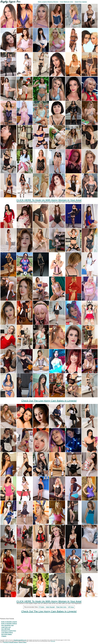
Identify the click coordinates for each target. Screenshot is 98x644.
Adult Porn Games (81, 2)
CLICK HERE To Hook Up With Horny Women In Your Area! (49, 200)
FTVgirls (41, 607)
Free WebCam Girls (67, 2)
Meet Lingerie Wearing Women (48, 2)
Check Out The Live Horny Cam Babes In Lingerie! (49, 401)
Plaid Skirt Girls (61, 607)
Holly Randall (50, 607)
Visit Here (53, 641)
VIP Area (71, 607)
